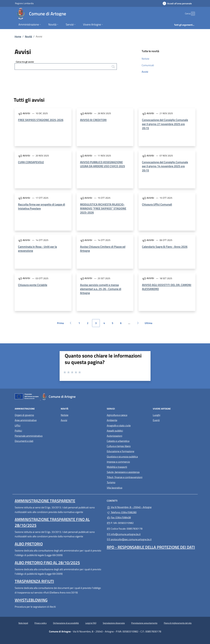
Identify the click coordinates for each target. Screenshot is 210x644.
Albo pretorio (29, 544)
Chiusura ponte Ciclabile (33, 285)
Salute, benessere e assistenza (123, 472)
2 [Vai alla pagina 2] (89, 324)
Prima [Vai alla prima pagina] (61, 324)
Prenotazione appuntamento (144, 623)
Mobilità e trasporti (117, 467)
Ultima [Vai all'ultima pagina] (149, 324)
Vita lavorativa (115, 488)
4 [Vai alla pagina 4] (106, 324)
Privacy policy (41, 623)
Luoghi (157, 415)
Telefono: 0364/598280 (122, 512)
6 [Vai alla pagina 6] (122, 324)
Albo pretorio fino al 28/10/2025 (47, 563)
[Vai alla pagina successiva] (138, 323)
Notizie (145, 59)
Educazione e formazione (121, 451)
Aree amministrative (26, 420)
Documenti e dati (24, 441)
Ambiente (112, 420)
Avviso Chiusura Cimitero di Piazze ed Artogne (103, 249)
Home (18, 36)
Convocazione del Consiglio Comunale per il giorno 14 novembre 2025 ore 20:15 (165, 166)
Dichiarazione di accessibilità (66, 623)
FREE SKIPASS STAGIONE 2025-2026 (41, 120)
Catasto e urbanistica (118, 441)
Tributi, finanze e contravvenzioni (125, 477)
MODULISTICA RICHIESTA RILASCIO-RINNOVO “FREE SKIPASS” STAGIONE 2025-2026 (103, 208)
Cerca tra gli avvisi (25, 62)
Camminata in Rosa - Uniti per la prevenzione (37, 249)
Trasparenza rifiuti (34, 581)
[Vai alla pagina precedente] (71, 323)
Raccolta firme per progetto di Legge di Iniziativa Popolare (42, 206)
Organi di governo (24, 415)
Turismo (111, 482)
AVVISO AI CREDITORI (93, 120)
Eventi (156, 420)
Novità (28, 36)
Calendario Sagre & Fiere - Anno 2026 (165, 247)
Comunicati (148, 65)
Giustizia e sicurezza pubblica (122, 457)
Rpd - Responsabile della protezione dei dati (151, 547)
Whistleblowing (31, 600)
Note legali (23, 623)
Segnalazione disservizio (114, 623)
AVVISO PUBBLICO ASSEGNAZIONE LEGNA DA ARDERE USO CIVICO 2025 (102, 164)
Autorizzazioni (115, 436)
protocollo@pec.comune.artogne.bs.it (129, 539)
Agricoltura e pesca (117, 415)
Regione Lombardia (24, 3)
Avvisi (145, 72)
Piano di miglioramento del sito (178, 623)
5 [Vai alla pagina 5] (114, 324)
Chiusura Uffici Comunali (157, 204)
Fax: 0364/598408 (119, 517)
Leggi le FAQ (91, 623)
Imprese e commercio (118, 462)
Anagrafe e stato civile (119, 425)
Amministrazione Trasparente (45, 501)
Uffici (18, 425)
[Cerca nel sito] (192, 14)
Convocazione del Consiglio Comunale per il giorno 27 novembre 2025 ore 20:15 (165, 124)
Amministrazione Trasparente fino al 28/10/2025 (52, 522)
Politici (18, 431)
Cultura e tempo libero (119, 446)
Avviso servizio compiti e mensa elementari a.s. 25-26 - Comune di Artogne (101, 289)
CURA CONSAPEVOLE (31, 162)
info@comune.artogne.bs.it (124, 534)
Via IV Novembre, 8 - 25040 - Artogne (142, 507)
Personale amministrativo (29, 436)
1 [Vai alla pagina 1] (81, 324)
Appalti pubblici (115, 431)
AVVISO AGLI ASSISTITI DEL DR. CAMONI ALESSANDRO (167, 287)
